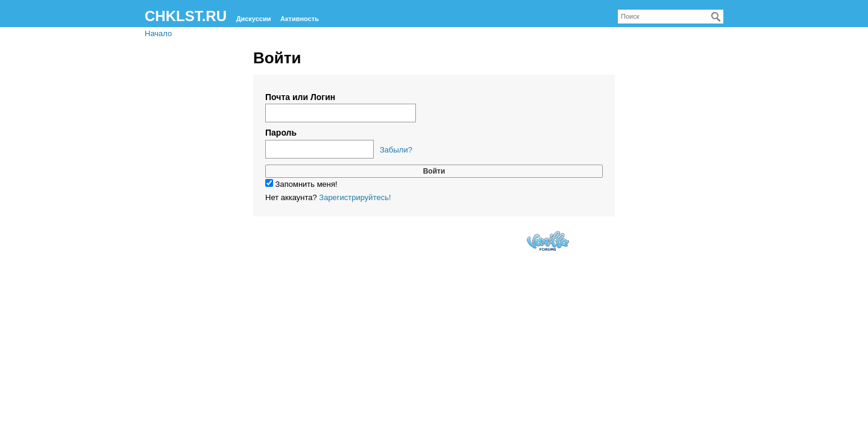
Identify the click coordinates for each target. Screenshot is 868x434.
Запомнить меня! (301, 184)
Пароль (281, 133)
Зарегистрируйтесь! (355, 197)
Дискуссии (254, 19)
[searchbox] (671, 17)
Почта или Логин (300, 97)
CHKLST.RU (186, 16)
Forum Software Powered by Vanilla (548, 241)
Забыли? (396, 150)
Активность (300, 19)
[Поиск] (716, 17)
